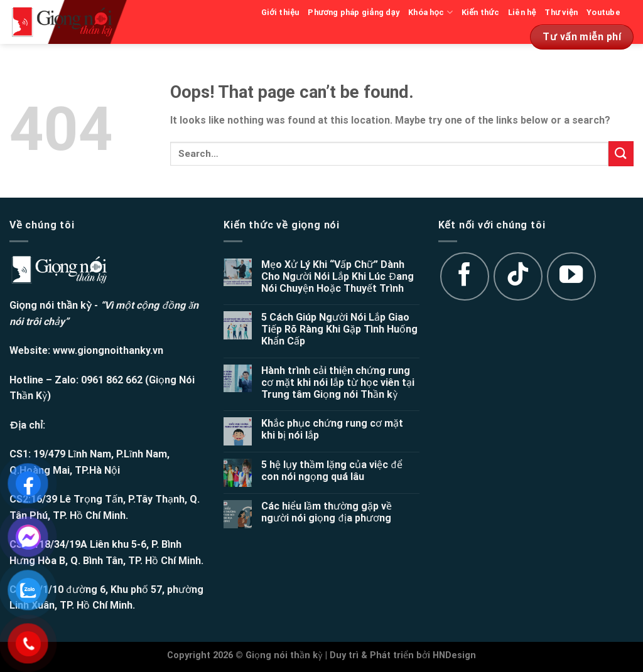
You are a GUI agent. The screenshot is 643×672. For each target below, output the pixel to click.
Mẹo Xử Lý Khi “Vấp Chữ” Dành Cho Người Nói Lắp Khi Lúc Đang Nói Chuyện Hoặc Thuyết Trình (338, 276)
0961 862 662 (112, 380)
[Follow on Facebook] (465, 277)
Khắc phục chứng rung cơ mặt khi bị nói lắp (332, 429)
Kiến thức (480, 12)
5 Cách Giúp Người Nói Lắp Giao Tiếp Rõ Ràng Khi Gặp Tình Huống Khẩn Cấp (339, 329)
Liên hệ (522, 12)
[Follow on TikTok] (518, 277)
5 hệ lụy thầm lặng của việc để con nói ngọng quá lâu (332, 471)
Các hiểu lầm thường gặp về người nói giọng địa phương (327, 512)
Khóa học (430, 12)
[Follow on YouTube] (571, 277)
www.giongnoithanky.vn (108, 350)
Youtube (603, 12)
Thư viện (561, 12)
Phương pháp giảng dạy (354, 12)
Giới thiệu (280, 12)
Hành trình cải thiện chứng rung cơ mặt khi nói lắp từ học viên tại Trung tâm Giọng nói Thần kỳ (338, 382)
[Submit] (621, 153)
